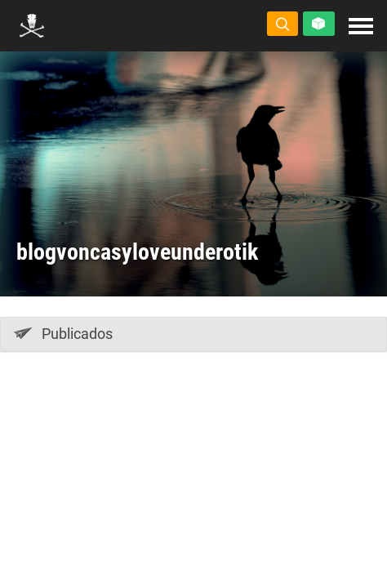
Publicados (63, 333)
